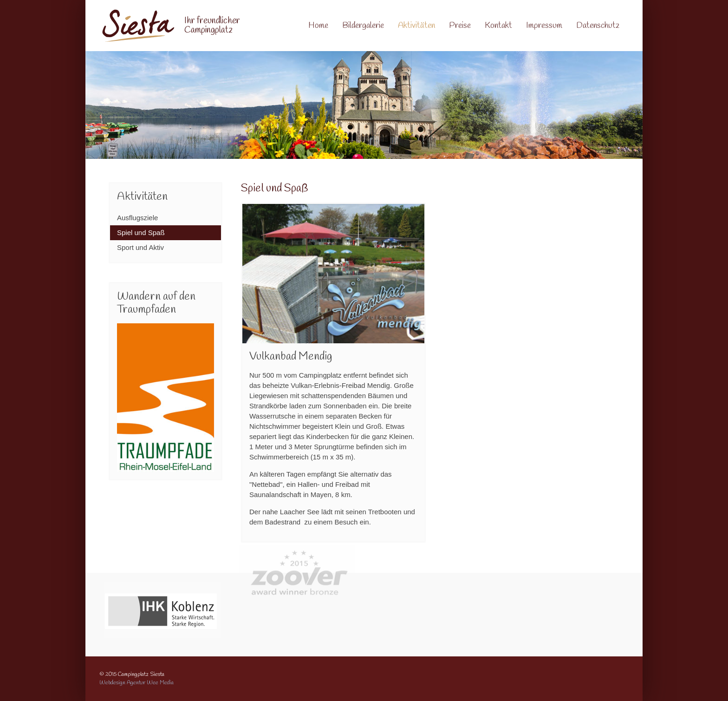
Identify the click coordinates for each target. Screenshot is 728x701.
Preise (460, 26)
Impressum (544, 26)
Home (318, 26)
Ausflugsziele (137, 218)
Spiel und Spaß (141, 233)
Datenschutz (598, 26)
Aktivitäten (416, 26)
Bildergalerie (363, 26)
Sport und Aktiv (140, 247)
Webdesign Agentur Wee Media (136, 683)
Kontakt (498, 26)
